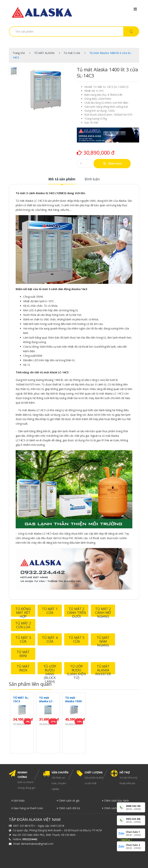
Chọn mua (115, 163)
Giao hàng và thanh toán (27, 808)
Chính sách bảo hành (116, 801)
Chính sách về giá (68, 801)
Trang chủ (19, 53)
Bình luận (92, 179)
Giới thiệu (18, 801)
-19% (79, 722)
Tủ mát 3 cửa (72, 53)
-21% (53, 722)
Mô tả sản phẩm (62, 179)
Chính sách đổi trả (69, 808)
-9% (28, 722)
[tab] (62, 181)
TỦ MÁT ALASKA (44, 53)
